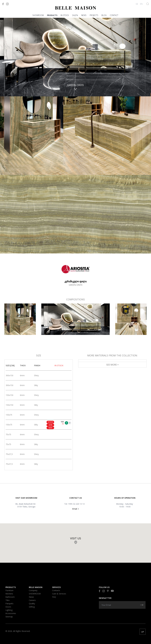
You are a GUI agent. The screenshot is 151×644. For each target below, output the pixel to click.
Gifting (32, 607)
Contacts (56, 590)
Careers (32, 600)
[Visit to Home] (75, 8)
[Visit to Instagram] (7, 4)
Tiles (8, 600)
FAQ (54, 597)
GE (137, 4)
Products (52, 15)
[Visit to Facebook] (3, 4)
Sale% (75, 15)
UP (143, 632)
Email (75, 509)
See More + (112, 365)
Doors (8, 607)
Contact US (76, 498)
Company (33, 590)
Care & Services (59, 594)
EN (141, 4)
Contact (114, 15)
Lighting (9, 610)
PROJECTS (94, 15)
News (84, 15)
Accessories (11, 613)
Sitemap (9, 617)
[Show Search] (148, 4)
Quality (32, 603)
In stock (65, 15)
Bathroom (10, 597)
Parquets (9, 603)
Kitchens (9, 594)
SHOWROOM (38, 15)
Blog (104, 15)
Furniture (9, 590)
